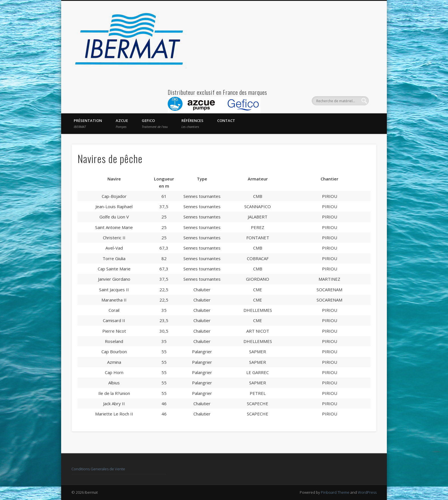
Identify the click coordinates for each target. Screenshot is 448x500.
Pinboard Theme (335, 492)
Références (192, 123)
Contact (226, 121)
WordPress (367, 492)
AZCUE (122, 123)
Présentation (88, 123)
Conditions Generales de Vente (98, 469)
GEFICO (155, 123)
